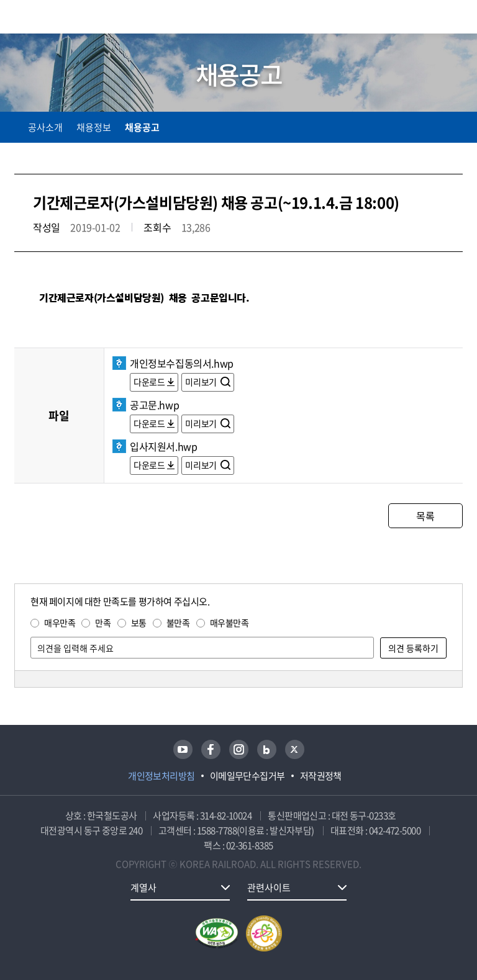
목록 (425, 516)
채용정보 (94, 127)
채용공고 (142, 127)
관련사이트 (269, 888)
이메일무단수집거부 (248, 776)
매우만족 (60, 623)
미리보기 (202, 382)
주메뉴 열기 (455, 19)
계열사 (143, 888)
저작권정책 (321, 776)
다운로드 (149, 382)
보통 (139, 623)
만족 (103, 623)
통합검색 (429, 19)
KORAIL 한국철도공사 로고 (63, 17)
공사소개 (45, 127)
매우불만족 (229, 623)
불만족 (178, 623)
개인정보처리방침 (161, 776)
